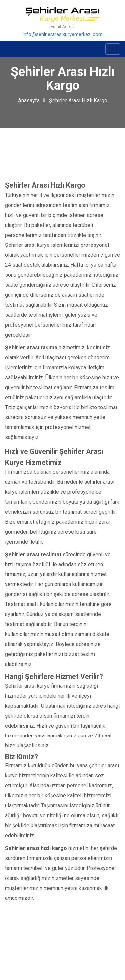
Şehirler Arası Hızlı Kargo (78, 101)
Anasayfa (29, 101)
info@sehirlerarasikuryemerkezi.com (63, 34)
